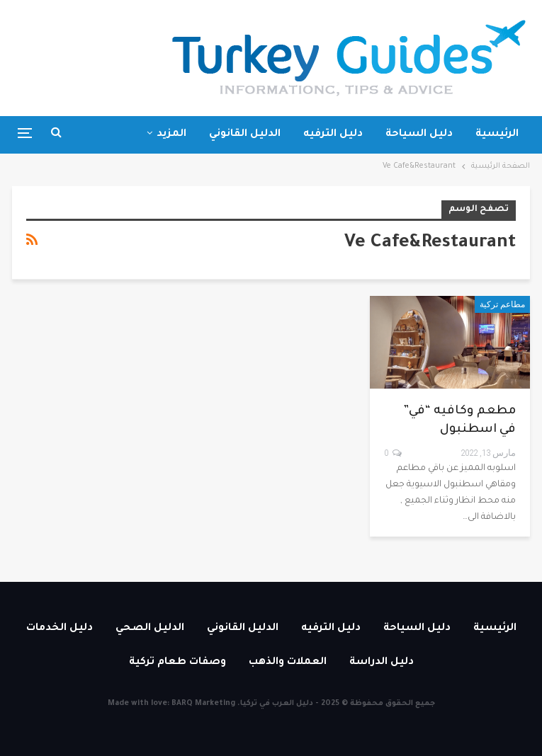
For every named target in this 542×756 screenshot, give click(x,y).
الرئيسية (497, 134)
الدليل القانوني (245, 134)
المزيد (171, 134)
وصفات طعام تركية (177, 663)
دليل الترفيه (333, 134)
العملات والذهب (288, 663)
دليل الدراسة (382, 663)
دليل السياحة (419, 134)
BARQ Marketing (203, 704)
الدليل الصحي (150, 629)
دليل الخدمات (60, 629)
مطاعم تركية (502, 304)
